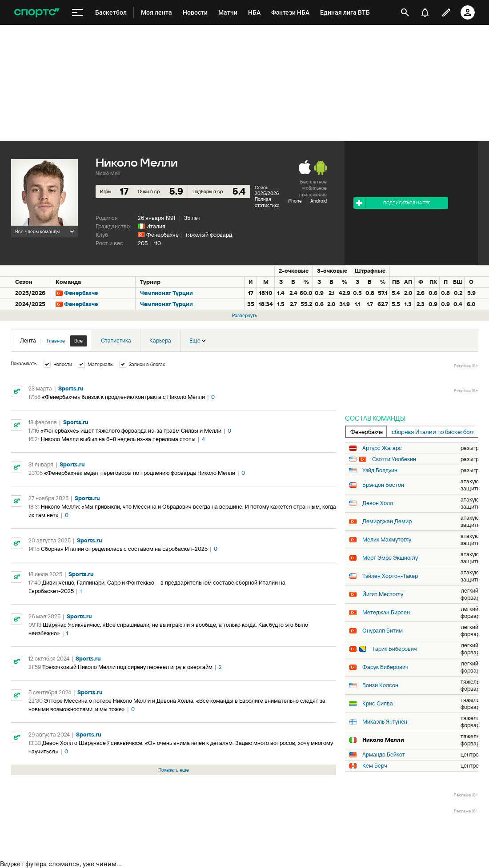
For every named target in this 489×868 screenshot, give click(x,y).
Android (319, 201)
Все (78, 341)
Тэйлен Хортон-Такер (390, 576)
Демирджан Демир (387, 522)
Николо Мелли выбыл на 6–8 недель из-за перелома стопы (118, 439)
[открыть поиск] (405, 12)
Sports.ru (71, 388)
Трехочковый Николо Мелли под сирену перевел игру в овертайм (127, 667)
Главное (56, 341)
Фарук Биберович (385, 667)
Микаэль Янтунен (385, 722)
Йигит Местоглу (383, 594)
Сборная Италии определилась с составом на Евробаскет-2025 (124, 549)
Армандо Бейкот (384, 755)
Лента (54, 341)
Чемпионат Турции (166, 293)
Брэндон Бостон (383, 485)
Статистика (116, 340)
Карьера (160, 340)
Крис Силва (378, 704)
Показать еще (174, 770)
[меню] (77, 13)
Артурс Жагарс (382, 448)
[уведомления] (425, 12)
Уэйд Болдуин (380, 470)
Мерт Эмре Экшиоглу (390, 558)
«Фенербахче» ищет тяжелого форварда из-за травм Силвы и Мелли (131, 431)
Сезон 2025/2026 (267, 190)
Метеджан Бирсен (386, 613)
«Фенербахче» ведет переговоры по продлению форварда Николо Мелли (140, 473)
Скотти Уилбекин (394, 459)
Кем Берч (375, 766)
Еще (197, 340)
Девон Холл (378, 503)
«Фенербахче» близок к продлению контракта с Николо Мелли (123, 397)
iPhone (295, 201)
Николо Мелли (383, 740)
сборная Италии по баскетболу (434, 432)
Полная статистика (267, 202)
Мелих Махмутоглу (387, 540)
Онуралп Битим (383, 631)
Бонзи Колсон (380, 685)
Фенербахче (162, 235)
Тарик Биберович (395, 649)
